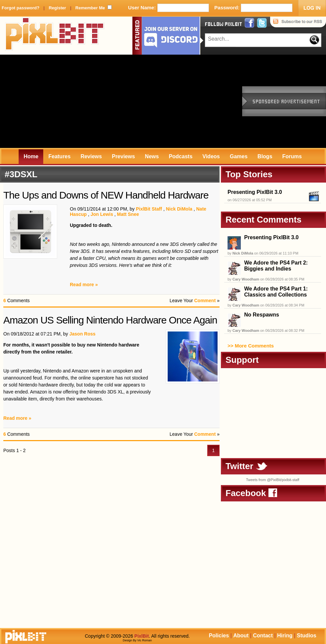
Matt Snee (128, 214)
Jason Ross (82, 334)
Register (57, 8)
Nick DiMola (179, 209)
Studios (307, 636)
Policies (219, 636)
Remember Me (90, 8)
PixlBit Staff (149, 209)
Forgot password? (20, 8)
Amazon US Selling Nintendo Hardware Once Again (110, 320)
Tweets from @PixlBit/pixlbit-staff (272, 480)
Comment (205, 301)
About (241, 636)
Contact (263, 636)
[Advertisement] (110, 101)
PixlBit (55, 36)
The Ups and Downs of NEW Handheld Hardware (106, 195)
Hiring (285, 636)
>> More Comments (251, 346)
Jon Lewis (102, 214)
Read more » (84, 285)
